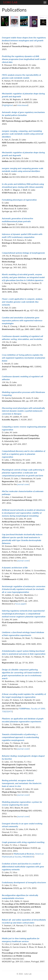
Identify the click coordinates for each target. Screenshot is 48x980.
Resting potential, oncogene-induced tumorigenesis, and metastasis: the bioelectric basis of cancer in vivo (22, 783)
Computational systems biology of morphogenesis (23, 253)
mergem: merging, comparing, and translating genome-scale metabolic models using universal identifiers (23, 134)
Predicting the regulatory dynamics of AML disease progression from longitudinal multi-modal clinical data (24, 59)
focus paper (21, 604)
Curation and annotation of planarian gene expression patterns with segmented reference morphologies (22, 320)
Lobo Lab (10, 2)
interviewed (22, 105)
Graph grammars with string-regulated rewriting (23, 842)
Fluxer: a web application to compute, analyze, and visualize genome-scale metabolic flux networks (22, 302)
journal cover (23, 484)
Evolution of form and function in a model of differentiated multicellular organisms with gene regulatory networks (23, 866)
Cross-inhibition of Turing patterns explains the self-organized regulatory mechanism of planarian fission (24, 358)
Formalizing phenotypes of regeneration (19, 200)
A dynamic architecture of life (15, 567)
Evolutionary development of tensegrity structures (24, 882)
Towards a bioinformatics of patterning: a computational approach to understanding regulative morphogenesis (20, 737)
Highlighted (8, 105)
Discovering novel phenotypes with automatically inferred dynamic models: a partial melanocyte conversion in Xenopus (23, 411)
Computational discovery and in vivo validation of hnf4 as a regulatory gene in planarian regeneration (24, 454)
